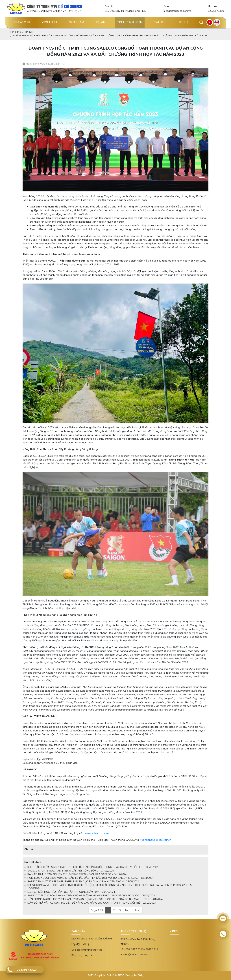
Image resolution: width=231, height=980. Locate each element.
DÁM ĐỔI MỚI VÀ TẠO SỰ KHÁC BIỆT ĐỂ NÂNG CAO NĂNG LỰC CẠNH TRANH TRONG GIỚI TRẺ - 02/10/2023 (92, 903)
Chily (140, 975)
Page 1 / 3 (97, 910)
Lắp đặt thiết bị (80, 944)
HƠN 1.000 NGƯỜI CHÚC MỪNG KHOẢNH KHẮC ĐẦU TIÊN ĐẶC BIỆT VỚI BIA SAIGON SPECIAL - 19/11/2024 (91, 878)
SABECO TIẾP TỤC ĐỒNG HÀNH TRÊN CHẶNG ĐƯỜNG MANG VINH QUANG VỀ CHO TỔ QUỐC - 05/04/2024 (91, 895)
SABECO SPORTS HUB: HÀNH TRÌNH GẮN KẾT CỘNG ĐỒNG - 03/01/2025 (71, 871)
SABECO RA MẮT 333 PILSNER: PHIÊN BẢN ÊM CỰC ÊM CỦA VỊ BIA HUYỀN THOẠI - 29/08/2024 (83, 881)
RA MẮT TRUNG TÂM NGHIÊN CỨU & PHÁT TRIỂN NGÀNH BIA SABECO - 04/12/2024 (77, 874)
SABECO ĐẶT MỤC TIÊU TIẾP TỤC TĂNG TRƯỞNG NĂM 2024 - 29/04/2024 (71, 892)
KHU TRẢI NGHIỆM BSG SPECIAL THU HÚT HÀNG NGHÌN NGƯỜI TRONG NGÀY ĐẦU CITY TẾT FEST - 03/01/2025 (93, 867)
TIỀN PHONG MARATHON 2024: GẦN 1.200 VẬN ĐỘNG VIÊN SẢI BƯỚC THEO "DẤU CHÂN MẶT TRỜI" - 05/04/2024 (95, 899)
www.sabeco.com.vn (97, 833)
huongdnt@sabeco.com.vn (156, 840)
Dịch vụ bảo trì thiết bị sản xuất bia (92, 939)
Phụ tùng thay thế (82, 955)
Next (128, 910)
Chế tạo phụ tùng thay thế (87, 950)
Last (138, 910)
